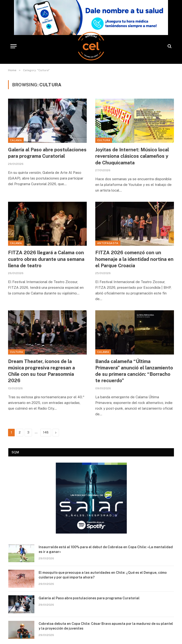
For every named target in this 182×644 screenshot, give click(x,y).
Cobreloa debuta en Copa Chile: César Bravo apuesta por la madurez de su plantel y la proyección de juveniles (106, 626)
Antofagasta (108, 243)
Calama (16, 140)
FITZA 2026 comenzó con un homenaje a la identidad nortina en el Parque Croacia (134, 259)
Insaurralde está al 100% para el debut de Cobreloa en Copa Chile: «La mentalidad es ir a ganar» (106, 549)
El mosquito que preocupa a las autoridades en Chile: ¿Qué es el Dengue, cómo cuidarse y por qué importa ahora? (103, 575)
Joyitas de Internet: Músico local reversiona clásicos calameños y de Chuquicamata (132, 156)
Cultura (104, 140)
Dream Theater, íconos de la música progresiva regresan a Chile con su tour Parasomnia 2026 (41, 371)
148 (46, 432)
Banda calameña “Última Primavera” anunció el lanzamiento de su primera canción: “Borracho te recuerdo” (134, 371)
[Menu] (14, 46)
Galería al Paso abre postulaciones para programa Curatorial (47, 153)
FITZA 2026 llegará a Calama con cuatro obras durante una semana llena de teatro (46, 259)
